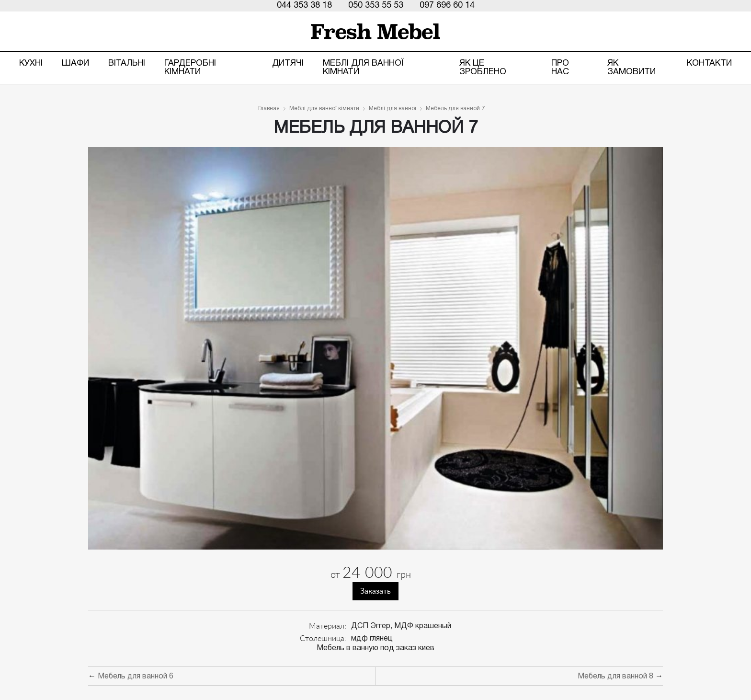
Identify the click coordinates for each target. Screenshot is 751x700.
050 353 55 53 (376, 6)
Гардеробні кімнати (190, 68)
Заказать (375, 591)
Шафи (75, 63)
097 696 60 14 (447, 6)
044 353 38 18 (304, 6)
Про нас (560, 68)
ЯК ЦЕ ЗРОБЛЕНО (483, 68)
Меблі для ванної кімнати (363, 68)
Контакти (709, 63)
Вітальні (127, 63)
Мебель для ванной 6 (136, 677)
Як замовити (632, 68)
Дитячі (288, 63)
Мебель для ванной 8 (615, 677)
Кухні (31, 63)
